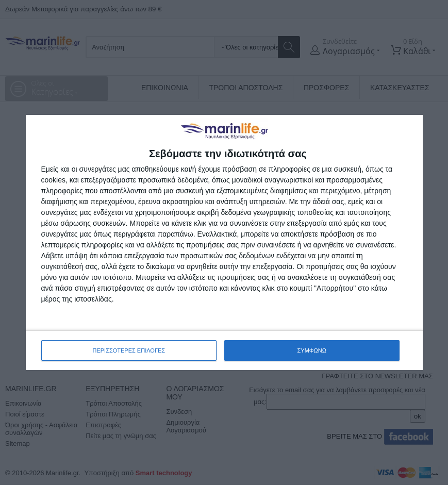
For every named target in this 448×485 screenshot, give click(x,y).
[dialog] (224, 242)
